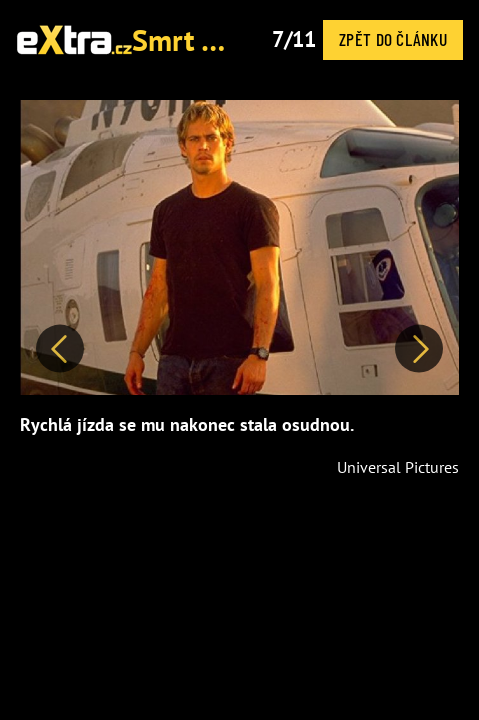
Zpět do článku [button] (393, 39)
